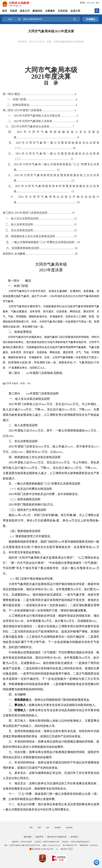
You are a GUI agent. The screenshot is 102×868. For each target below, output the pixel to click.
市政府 (13, 11)
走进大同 (75, 11)
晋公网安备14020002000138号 (41, 849)
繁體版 (83, 3)
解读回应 (37, 11)
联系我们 (74, 837)
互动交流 (63, 11)
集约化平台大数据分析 (57, 837)
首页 (5, 11)
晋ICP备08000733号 (70, 845)
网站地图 (28, 837)
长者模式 (90, 19)
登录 (97, 3)
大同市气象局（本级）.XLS (18, 383)
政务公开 (25, 11)
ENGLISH (90, 3)
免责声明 (39, 837)
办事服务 (50, 11)
